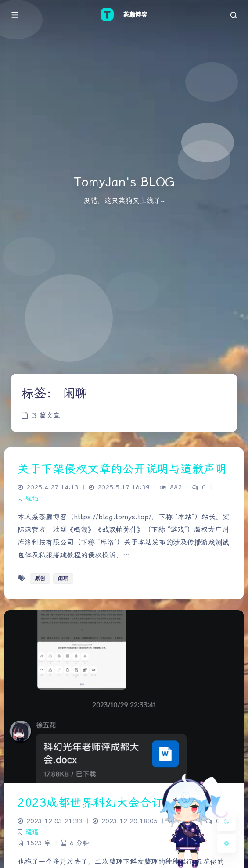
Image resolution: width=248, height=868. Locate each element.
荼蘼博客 (135, 14)
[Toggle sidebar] (14, 15)
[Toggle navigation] (234, 15)
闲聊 (63, 579)
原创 (40, 579)
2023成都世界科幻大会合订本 (96, 803)
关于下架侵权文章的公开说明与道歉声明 (122, 469)
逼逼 (32, 498)
